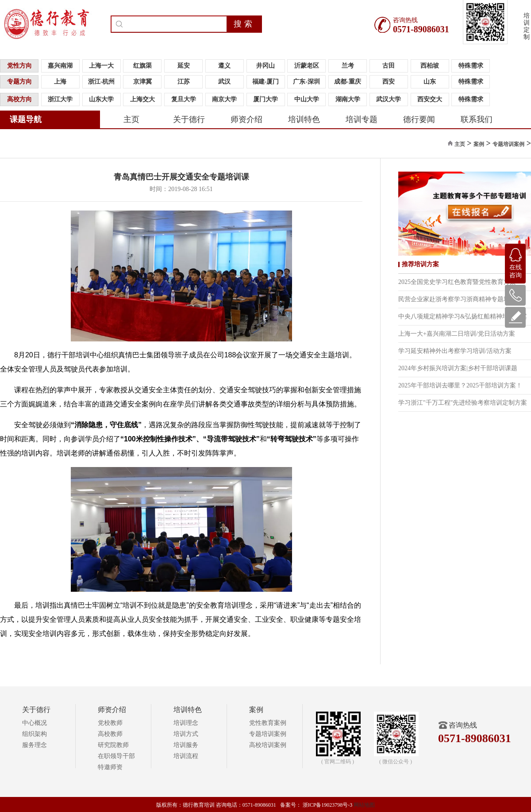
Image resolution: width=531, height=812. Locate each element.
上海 (60, 82)
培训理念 (186, 723)
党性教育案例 (268, 723)
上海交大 (142, 99)
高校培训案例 (268, 745)
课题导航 (26, 119)
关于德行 (189, 119)
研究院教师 (113, 745)
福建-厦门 (266, 82)
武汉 (224, 82)
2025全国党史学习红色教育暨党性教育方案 (457, 282)
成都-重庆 (348, 82)
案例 (479, 144)
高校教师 (110, 734)
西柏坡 (430, 66)
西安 (389, 82)
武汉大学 (389, 99)
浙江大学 (60, 99)
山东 (430, 82)
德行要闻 (419, 119)
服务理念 (35, 745)
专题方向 (19, 82)
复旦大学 (184, 99)
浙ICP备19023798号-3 (328, 805)
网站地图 (364, 805)
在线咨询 (516, 261)
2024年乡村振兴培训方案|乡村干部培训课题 (458, 368)
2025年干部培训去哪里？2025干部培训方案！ (460, 385)
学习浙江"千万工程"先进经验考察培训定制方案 (463, 403)
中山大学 (307, 99)
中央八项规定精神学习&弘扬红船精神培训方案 (463, 316)
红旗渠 (142, 66)
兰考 (348, 66)
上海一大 (101, 66)
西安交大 (430, 99)
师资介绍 (246, 119)
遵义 (224, 66)
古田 (389, 66)
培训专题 (362, 119)
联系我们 (477, 119)
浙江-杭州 (102, 82)
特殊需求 (471, 66)
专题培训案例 (508, 144)
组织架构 (35, 734)
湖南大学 (348, 99)
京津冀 (142, 82)
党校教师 (110, 723)
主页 (131, 119)
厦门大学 (265, 99)
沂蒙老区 (307, 66)
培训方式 (186, 734)
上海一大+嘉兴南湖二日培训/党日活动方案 (457, 334)
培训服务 (186, 745)
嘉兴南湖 (60, 66)
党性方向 (19, 66)
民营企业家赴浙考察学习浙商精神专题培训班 (460, 299)
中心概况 (35, 723)
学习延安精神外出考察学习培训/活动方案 (455, 351)
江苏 (184, 82)
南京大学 (224, 99)
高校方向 (19, 99)
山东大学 (101, 99)
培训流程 (186, 756)
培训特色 (304, 119)
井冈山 (265, 66)
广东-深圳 (306, 82)
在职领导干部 (116, 756)
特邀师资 (110, 767)
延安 (184, 66)
